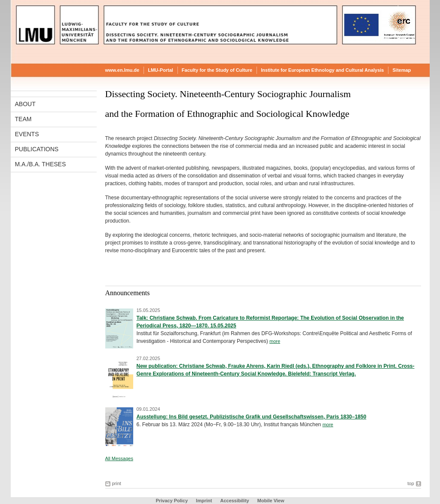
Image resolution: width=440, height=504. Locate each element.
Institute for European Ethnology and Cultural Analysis (322, 70)
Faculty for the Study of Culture (217, 70)
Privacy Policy (172, 501)
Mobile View (271, 501)
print (117, 483)
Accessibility (235, 501)
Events (27, 134)
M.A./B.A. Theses (41, 164)
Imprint (204, 501)
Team (23, 119)
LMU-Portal (160, 70)
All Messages (119, 458)
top (411, 483)
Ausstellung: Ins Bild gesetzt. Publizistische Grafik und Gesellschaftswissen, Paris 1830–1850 (252, 417)
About (25, 104)
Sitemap (402, 70)
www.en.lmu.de (122, 70)
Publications (37, 149)
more (275, 341)
